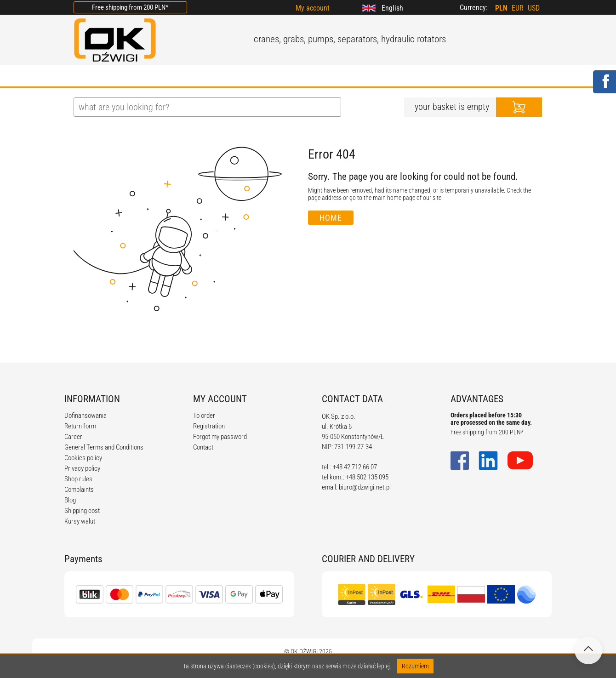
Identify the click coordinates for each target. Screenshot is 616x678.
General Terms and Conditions (104, 447)
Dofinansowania (86, 416)
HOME (85, 77)
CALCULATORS (335, 77)
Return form (80, 426)
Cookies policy (83, 458)
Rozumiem (415, 666)
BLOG (211, 77)
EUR (518, 8)
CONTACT (397, 77)
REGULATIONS (265, 77)
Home (331, 218)
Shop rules (78, 479)
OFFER (170, 77)
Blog (70, 500)
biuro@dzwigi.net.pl (365, 487)
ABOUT (127, 77)
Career (73, 437)
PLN (501, 8)
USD (534, 8)
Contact (203, 447)
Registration (209, 426)
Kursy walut (80, 521)
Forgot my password (220, 437)
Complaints (79, 490)
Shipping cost (82, 511)
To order (204, 416)
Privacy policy (82, 468)
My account (313, 8)
